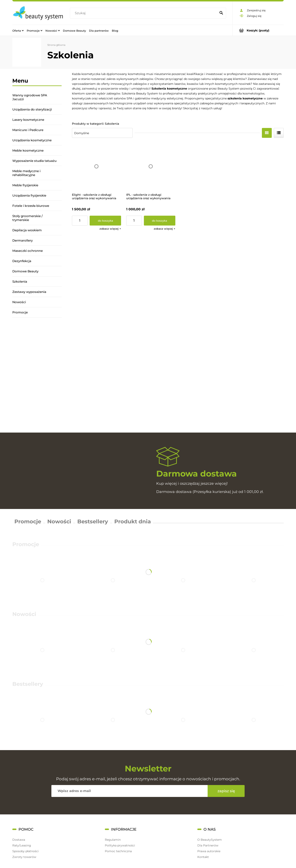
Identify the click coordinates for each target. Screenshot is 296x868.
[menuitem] (18, 30)
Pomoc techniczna (118, 851)
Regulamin (113, 840)
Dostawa (19, 840)
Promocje (20, 312)
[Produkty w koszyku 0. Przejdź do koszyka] (258, 30)
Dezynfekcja (22, 261)
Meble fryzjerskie (25, 185)
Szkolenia (20, 281)
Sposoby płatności (25, 851)
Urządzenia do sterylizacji (32, 109)
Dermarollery (23, 240)
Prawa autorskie (209, 851)
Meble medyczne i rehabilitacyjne (26, 173)
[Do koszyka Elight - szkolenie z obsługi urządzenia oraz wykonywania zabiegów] (105, 221)
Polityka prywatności (120, 845)
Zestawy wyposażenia (29, 292)
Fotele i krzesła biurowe (31, 206)
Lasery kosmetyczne (28, 120)
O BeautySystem (210, 840)
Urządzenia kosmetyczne (32, 140)
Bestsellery (93, 521)
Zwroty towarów (24, 857)
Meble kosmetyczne (28, 150)
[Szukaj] (221, 13)
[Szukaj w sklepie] (144, 13)
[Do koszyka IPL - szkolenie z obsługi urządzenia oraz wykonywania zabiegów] (160, 221)
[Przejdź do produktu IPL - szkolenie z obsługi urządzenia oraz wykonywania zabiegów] (151, 166)
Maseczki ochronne (28, 251)
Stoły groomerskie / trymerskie (27, 218)
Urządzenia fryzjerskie (29, 195)
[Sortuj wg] (102, 133)
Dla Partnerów (208, 845)
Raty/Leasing (22, 845)
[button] (110, 229)
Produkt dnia (133, 521)
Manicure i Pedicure (28, 130)
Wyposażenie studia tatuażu (34, 161)
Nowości (19, 302)
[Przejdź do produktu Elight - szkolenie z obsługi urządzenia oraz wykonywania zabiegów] (97, 166)
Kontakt (203, 857)
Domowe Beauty (25, 271)
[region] (37, 375)
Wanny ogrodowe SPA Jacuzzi (30, 97)
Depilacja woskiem (27, 230)
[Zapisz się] (226, 791)
